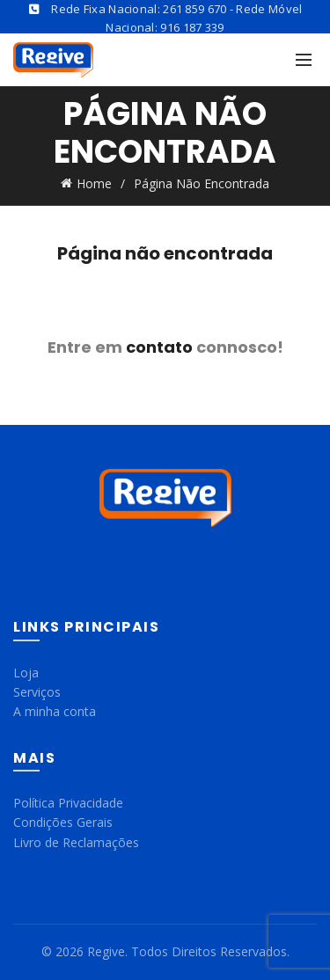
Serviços (37, 692)
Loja (26, 673)
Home (94, 183)
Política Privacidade (68, 803)
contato (159, 347)
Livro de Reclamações (76, 842)
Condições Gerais (63, 822)
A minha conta (55, 711)
